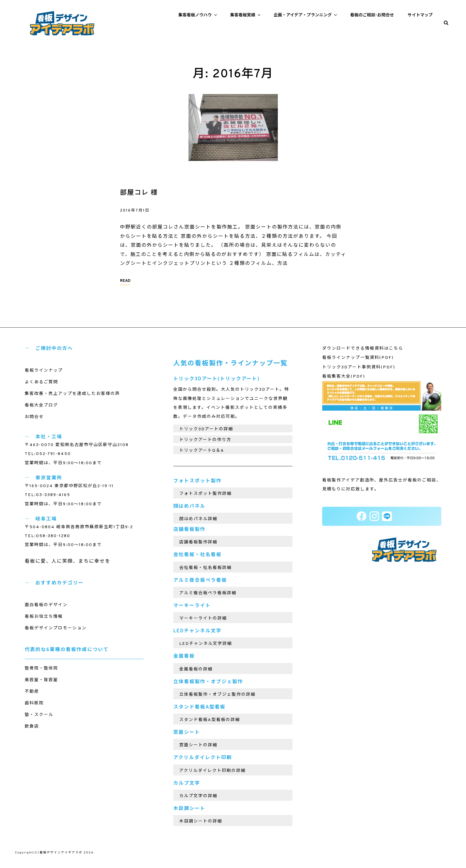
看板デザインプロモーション (56, 628)
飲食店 (32, 727)
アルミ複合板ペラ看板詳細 (208, 593)
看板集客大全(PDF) (344, 377)
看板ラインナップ (44, 371)
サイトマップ (420, 15)
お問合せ (34, 417)
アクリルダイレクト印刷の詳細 (212, 771)
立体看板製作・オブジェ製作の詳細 (217, 695)
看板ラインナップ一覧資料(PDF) (358, 358)
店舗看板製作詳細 (198, 542)
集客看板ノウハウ (198, 15)
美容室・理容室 (41, 680)
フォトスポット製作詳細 (205, 494)
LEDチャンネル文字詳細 (206, 644)
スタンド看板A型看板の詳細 (210, 720)
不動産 (32, 692)
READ (125, 281)
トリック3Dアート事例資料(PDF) (359, 367)
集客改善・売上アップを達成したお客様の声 (72, 394)
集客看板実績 (246, 15)
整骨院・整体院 (41, 668)
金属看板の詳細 (196, 669)
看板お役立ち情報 (44, 617)
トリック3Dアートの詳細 (206, 429)
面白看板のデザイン (46, 605)
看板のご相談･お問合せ (372, 15)
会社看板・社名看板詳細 (205, 568)
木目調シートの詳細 (201, 821)
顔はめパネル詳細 (198, 519)
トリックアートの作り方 (205, 440)
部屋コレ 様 (139, 193)
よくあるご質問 (41, 382)
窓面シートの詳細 (198, 745)
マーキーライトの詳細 (203, 618)
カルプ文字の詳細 (198, 796)
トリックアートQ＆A (202, 451)
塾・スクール (39, 715)
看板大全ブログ (41, 405)
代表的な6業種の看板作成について (67, 650)
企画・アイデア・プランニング (306, 15)
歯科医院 (34, 703)
